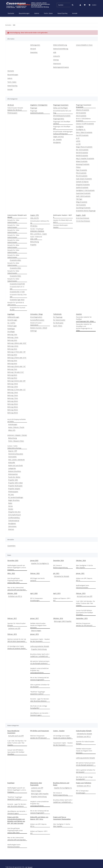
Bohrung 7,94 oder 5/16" (16, 372)
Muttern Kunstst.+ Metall (39, 328)
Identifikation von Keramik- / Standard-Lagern (40, 714)
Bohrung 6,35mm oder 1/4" (17, 366)
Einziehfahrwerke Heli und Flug (62, 112)
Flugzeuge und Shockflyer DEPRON (62, 123)
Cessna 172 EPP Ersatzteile (85, 124)
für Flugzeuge (58, 317)
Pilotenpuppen (12, 113)
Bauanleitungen (24, 13)
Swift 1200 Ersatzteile (83, 196)
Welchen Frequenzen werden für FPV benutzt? (84, 624)
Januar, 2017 (34, 618)
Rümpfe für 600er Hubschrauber (13, 280)
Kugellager (11, 783)
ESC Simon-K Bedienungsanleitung (60, 566)
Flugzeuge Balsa (59, 119)
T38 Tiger (79, 199)
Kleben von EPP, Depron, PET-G (84, 579)
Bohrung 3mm (12, 349)
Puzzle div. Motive (14, 477)
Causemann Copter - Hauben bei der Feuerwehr (40, 640)
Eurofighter (80, 127)
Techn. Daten (48, 13)
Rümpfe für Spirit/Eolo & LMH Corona (16, 304)
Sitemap (56, 60)
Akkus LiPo (12, 430)
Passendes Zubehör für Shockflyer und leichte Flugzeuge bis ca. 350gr (84, 327)
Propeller (33, 245)
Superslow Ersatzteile (83, 193)
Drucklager (11, 332)
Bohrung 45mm (13, 413)
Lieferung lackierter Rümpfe (40, 646)
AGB (55, 52)
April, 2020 (34, 593)
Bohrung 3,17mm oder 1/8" (17, 352)
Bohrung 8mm (12, 375)
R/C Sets (11, 494)
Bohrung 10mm (13, 384)
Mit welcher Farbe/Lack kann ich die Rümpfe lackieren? (40, 662)
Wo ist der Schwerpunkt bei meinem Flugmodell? (40, 679)
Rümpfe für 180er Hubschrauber (13, 236)
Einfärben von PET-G (15, 596)
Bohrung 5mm (12, 361)
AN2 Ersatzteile (81, 116)
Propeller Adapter (14, 489)
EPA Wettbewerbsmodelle (62, 116)
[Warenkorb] (92, 5)
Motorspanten (13, 474)
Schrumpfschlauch (15, 515)
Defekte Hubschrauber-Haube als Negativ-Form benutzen (38, 625)
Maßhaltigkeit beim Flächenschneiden (83, 586)
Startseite (11, 13)
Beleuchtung (35, 242)
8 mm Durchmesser (83, 218)
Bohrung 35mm (13, 410)
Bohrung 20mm (13, 401)
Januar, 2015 (34, 634)
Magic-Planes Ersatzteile (84, 147)
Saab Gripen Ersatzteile (84, 179)
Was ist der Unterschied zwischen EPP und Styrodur (17, 589)
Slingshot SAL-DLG (14, 512)
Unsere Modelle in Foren (84, 45)
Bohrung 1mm (12, 334)
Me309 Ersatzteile (82, 156)
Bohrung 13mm (13, 392)
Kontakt (75, 13)
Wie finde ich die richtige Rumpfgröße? (39, 707)
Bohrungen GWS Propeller (63, 621)
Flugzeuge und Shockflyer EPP (62, 128)
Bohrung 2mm (12, 340)
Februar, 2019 (81, 593)
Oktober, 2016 (58, 618)
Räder (10, 503)
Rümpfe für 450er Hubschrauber (13, 264)
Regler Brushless (14, 500)
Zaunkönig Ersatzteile (83, 208)
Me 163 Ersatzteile (82, 150)
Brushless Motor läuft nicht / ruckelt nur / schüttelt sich (40, 655)
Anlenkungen (13, 424)
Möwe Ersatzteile (82, 161)
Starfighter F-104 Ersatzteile (85, 190)
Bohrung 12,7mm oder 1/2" (17, 390)
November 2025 (13, 560)
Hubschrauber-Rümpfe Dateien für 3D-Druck (15, 109)
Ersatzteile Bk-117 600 (17, 292)
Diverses (11, 529)
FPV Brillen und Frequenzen (40, 731)
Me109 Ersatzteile (82, 153)
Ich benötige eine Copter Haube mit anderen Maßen (17, 647)
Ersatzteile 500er (15, 276)
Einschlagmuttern (36, 317)
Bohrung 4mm (12, 355)
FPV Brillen (34, 226)
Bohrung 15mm (13, 395)
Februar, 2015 (12, 634)
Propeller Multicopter (15, 486)
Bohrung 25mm (13, 404)
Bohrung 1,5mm (13, 337)
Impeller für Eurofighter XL (40, 563)
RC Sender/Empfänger (16, 497)
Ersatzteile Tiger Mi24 (17, 300)
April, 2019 (57, 593)
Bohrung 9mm (12, 378)
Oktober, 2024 (81, 560)
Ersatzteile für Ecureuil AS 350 (17, 309)
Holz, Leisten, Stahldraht (16, 460)
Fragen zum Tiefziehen (84, 783)
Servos (10, 506)
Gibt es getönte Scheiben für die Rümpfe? (40, 686)
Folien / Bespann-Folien (16, 441)
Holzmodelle (12, 457)
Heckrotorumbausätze (16, 454)
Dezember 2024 (58, 560)
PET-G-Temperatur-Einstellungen (37, 599)
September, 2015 (82, 618)
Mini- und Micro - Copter (39, 234)
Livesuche (57, 56)
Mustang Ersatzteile (83, 164)
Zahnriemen (12, 526)
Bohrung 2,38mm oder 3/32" (17, 343)
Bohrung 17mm (13, 398)
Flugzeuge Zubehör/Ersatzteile (37, 112)
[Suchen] (64, 5)
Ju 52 (78, 138)
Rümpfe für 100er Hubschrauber (13, 221)
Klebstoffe (12, 463)
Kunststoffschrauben (37, 320)
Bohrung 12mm (13, 387)
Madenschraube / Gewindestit (36, 324)
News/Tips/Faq (62, 13)
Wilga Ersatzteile (82, 202)
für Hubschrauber (59, 320)
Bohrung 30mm (13, 407)
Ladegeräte (12, 468)
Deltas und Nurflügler (61, 108)
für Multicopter (58, 323)
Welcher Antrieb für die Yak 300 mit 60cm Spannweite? (17, 640)
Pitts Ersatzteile (81, 173)
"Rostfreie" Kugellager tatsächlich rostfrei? (38, 693)
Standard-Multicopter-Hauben (61, 226)
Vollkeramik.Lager (13, 317)
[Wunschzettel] (85, 5)
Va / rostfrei (11, 323)
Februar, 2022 (35, 573)
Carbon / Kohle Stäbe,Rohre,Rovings (14, 447)
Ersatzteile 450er (15, 268)
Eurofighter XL (81, 129)
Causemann (11, 546)
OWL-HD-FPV (34, 218)
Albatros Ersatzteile (83, 110)
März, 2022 (11, 573)
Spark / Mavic (58, 326)
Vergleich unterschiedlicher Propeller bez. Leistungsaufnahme (40, 670)
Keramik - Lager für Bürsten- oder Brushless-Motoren (40, 700)
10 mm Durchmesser (83, 221)
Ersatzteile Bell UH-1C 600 (17, 288)
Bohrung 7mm (12, 369)
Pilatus (78, 167)
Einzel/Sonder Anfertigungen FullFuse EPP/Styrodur (63, 133)
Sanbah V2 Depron (82, 182)
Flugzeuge (34, 108)
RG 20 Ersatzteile (82, 176)
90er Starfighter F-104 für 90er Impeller (85, 566)
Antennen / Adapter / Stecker (17, 435)
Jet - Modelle (57, 139)
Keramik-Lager (12, 320)
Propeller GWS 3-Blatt (15, 483)
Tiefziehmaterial (14, 521)
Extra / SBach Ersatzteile (84, 132)
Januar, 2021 (80, 573)
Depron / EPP (13, 451)
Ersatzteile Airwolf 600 (17, 284)
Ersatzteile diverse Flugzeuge (86, 211)
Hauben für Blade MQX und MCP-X (63, 221)
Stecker (11, 509)
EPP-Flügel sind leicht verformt (37, 579)
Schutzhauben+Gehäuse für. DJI (40, 222)
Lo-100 (78, 144)
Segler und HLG (58, 137)
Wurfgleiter (57, 142)
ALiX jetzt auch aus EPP (85, 596)
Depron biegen (36, 630)
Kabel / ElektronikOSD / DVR (36, 238)
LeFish (78, 141)
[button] (80, 5)
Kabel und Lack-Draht (16, 465)
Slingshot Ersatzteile (83, 185)
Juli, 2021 (56, 573)
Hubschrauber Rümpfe (84, 731)
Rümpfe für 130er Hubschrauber (13, 226)
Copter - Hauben (59, 731)
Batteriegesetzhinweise (61, 67)
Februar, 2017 (12, 618)
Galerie (37, 13)
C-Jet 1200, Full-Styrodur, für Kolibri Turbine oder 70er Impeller (86, 603)
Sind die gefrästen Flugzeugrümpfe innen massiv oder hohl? (15, 580)
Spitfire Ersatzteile (82, 187)
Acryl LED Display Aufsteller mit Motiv (17, 420)
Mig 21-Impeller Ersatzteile (85, 158)
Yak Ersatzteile (81, 205)
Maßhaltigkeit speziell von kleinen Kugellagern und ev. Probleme (17, 568)
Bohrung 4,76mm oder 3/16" (17, 358)
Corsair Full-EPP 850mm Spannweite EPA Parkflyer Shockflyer (85, 613)
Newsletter (34, 52)
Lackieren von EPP (14, 628)
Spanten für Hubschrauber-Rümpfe (17, 624)
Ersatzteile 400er (15, 260)
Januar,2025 (34, 560)
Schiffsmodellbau (14, 518)
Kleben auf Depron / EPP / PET (62, 599)
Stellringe (34, 331)
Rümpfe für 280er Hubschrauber (13, 246)
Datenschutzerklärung (61, 49)
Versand (33, 49)
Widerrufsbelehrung (60, 45)
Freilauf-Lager (12, 326)
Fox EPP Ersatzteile (82, 135)
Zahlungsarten (35, 45)
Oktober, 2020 (12, 593)
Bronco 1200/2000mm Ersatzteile (83, 120)
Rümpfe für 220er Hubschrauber (13, 241)
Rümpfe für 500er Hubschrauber (13, 272)
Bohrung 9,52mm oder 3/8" (17, 381)
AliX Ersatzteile (81, 113)
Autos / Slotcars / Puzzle (16, 427)
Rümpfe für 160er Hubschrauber (13, 231)
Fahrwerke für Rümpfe (62, 576)
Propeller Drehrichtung (39, 649)
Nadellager (11, 329)
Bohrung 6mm (12, 363)
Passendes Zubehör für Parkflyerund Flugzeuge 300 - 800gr (85, 319)
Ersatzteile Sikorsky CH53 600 (18, 296)
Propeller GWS (13, 480)
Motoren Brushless (15, 471)
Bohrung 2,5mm (13, 346)
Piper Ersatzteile (82, 170)
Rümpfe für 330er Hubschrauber (13, 251)
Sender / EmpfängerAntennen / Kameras (37, 230)
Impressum (57, 63)
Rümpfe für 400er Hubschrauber (13, 256)
